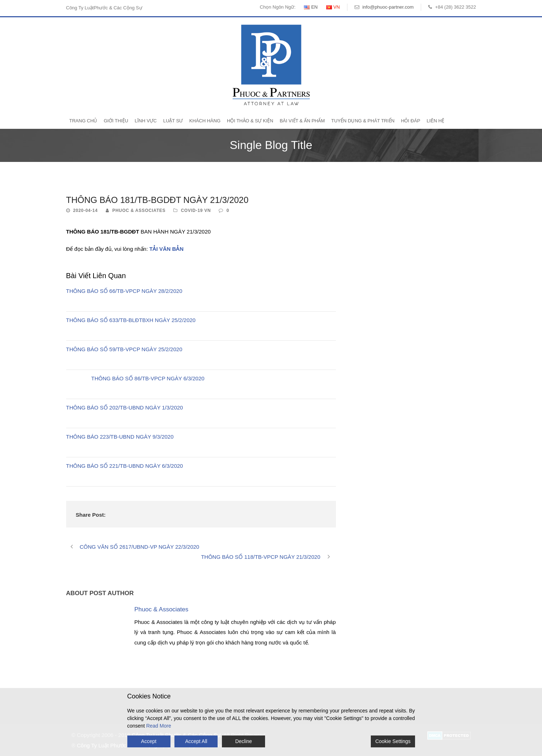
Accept (149, 741)
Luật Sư (173, 121)
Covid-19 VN (196, 210)
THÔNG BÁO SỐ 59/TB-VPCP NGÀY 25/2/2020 (124, 349)
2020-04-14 (85, 210)
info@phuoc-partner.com (388, 7)
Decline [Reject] (244, 741)
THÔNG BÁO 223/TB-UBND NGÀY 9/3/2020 (120, 437)
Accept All (196, 741)
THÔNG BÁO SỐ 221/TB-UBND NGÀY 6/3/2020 (125, 466)
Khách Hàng (205, 121)
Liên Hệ (435, 121)
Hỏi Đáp (411, 121)
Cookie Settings (393, 741)
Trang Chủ (83, 121)
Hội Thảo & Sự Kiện (250, 121)
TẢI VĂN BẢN (166, 249)
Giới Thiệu (116, 121)
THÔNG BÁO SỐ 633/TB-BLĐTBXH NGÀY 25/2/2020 (131, 320)
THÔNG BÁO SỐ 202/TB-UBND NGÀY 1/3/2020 (125, 408)
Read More (158, 726)
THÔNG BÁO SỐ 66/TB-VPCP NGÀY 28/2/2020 (124, 291)
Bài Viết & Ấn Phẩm (302, 121)
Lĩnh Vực (145, 121)
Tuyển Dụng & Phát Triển (363, 121)
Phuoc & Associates (139, 210)
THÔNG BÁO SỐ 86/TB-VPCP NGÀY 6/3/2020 (148, 378)
